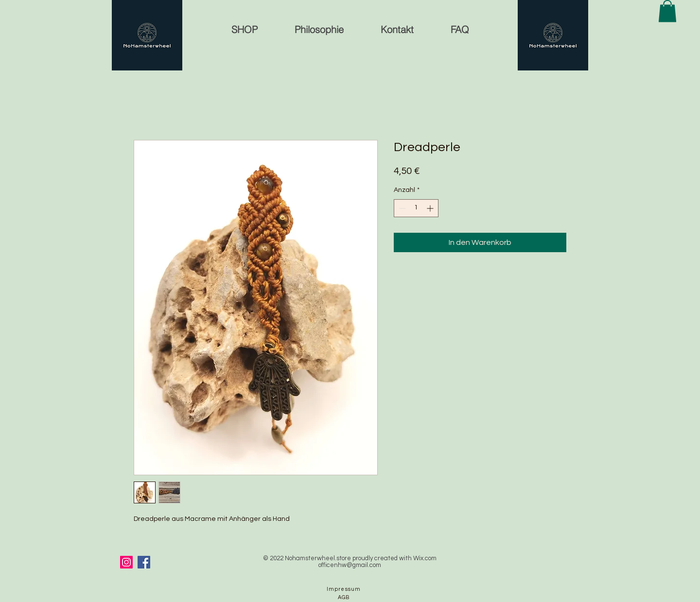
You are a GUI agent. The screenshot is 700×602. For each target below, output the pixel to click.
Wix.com (425, 558)
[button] (667, 11)
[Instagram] (126, 562)
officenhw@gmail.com (350, 565)
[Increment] (431, 208)
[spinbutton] (416, 208)
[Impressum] (345, 589)
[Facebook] (144, 562)
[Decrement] (401, 208)
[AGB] (345, 597)
